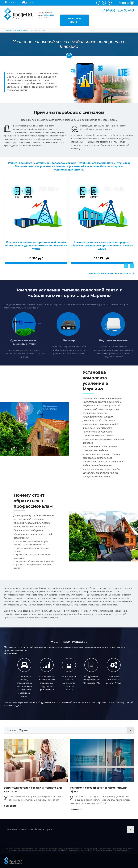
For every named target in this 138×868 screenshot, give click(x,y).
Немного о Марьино (18, 730)
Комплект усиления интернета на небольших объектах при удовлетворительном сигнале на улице (36, 245)
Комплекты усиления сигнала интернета (110, 273)
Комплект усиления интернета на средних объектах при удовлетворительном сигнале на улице (102, 245)
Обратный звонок (75, 20)
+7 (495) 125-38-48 (117, 10)
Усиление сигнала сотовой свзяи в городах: (31, 829)
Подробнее (10, 806)
